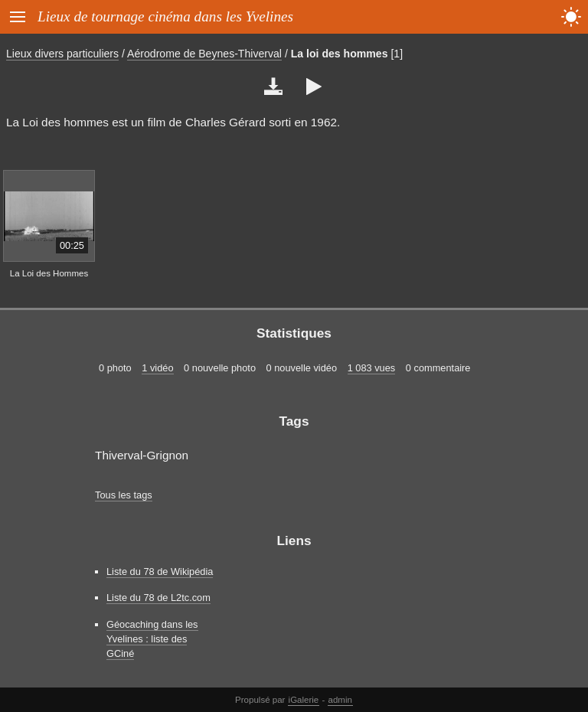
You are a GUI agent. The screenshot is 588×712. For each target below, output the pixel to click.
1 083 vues (372, 368)
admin (340, 700)
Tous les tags (124, 495)
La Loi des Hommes (49, 273)
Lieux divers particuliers (62, 54)
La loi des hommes (340, 54)
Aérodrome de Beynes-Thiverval (204, 54)
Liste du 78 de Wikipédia (160, 572)
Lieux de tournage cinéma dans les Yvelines (165, 16)
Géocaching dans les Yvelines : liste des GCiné (152, 639)
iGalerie (304, 700)
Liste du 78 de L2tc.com (158, 598)
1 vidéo (157, 368)
